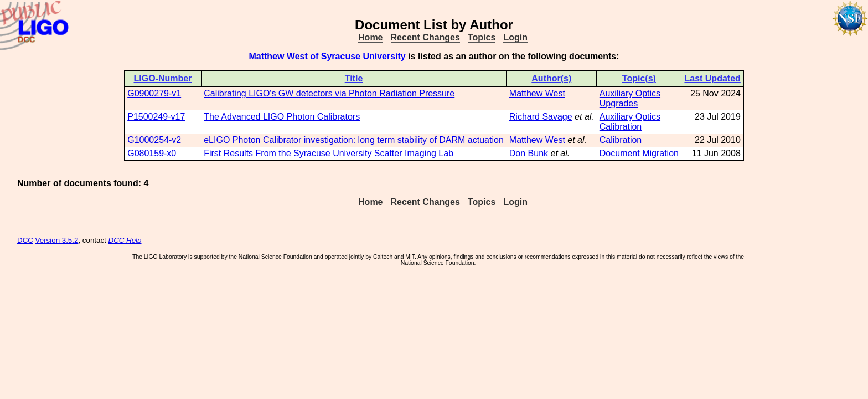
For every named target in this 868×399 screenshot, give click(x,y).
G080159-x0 (152, 153)
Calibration (621, 127)
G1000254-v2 (154, 140)
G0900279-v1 (154, 93)
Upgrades (619, 103)
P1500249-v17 (156, 117)
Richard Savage (541, 117)
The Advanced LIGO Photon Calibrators (282, 117)
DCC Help (125, 240)
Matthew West (278, 56)
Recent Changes (425, 37)
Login (515, 37)
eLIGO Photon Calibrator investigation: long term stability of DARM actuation (354, 140)
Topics (482, 37)
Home (370, 37)
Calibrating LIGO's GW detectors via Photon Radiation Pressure (329, 93)
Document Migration (639, 153)
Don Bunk (529, 153)
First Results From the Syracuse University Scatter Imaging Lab (329, 153)
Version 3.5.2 (57, 240)
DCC (25, 240)
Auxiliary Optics (630, 93)
